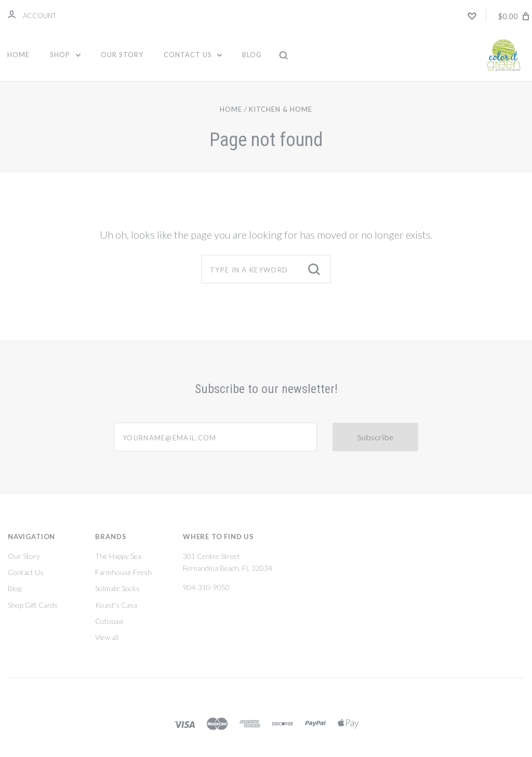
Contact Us (193, 55)
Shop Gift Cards (33, 605)
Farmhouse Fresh (123, 572)
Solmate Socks (117, 588)
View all (107, 637)
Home (18, 55)
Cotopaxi (109, 621)
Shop (65, 55)
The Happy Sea (118, 556)
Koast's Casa (116, 605)
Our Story (122, 55)
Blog (252, 55)
